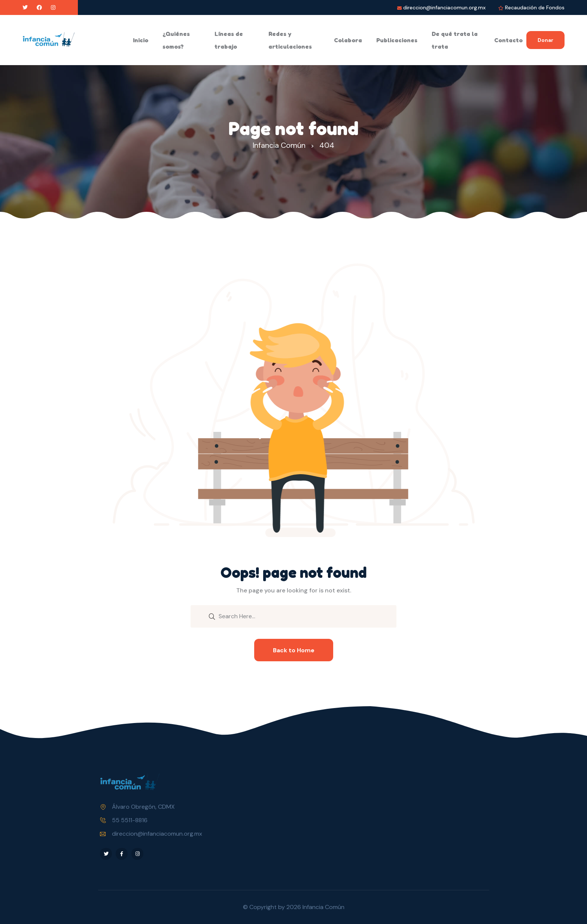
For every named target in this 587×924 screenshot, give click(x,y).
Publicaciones (397, 40)
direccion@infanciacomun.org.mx (444, 8)
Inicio (141, 40)
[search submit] (212, 616)
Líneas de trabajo (229, 40)
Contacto (508, 40)
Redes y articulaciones (290, 40)
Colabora (348, 40)
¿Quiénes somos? (176, 40)
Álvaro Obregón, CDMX (143, 807)
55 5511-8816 (130, 820)
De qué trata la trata (455, 40)
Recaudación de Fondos (535, 8)
